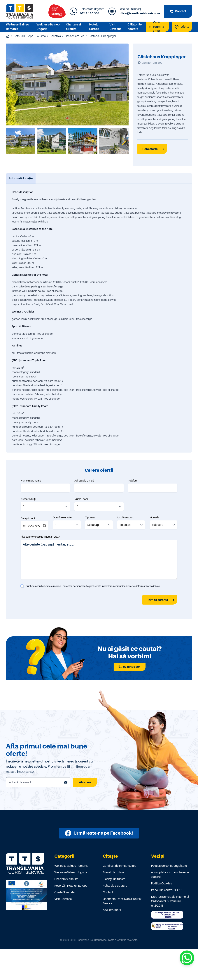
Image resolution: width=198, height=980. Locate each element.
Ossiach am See (75, 36)
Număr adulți (28, 499)
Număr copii (81, 499)
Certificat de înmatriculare (120, 866)
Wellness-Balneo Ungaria (71, 872)
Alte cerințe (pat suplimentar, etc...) (40, 537)
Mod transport (125, 517)
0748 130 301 (90, 13)
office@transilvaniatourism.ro (139, 13)
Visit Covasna (63, 899)
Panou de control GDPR (166, 890)
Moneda (154, 517)
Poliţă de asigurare (115, 886)
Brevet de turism (113, 872)
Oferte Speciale (64, 892)
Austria (41, 36)
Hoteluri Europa (23, 36)
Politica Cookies (161, 884)
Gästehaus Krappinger (102, 36)
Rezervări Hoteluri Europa (71, 886)
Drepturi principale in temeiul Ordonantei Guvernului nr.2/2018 (170, 901)
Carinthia (55, 36)
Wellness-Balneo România (71, 866)
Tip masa (90, 517)
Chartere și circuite (66, 879)
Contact (108, 892)
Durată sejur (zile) (63, 517)
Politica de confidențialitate (169, 866)
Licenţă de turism (114, 879)
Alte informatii (112, 910)
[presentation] (49, 600)
